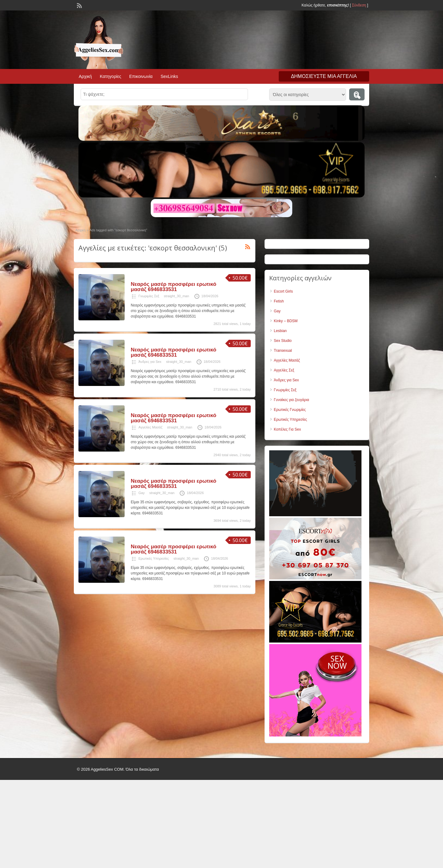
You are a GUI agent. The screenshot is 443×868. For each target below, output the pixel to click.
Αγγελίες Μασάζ (150, 427)
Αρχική (85, 76)
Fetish (279, 301)
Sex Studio (283, 341)
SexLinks (169, 76)
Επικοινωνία (141, 76)
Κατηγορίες (111, 76)
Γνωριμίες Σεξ (149, 296)
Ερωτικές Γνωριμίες (290, 410)
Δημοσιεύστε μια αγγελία (324, 76)
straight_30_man (177, 296)
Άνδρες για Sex (150, 362)
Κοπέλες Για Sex (287, 429)
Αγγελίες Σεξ (284, 370)
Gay (142, 493)
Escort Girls (283, 291)
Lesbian (280, 331)
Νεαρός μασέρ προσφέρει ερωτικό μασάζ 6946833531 (174, 287)
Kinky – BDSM (286, 321)
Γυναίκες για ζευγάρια (291, 400)
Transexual (283, 351)
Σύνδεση (359, 5)
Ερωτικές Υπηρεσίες (154, 558)
